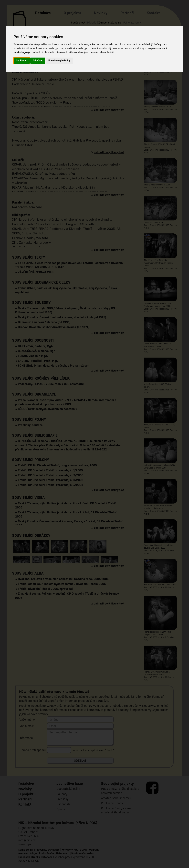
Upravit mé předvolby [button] (59, 60)
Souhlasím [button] (22, 60)
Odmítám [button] (38, 60)
